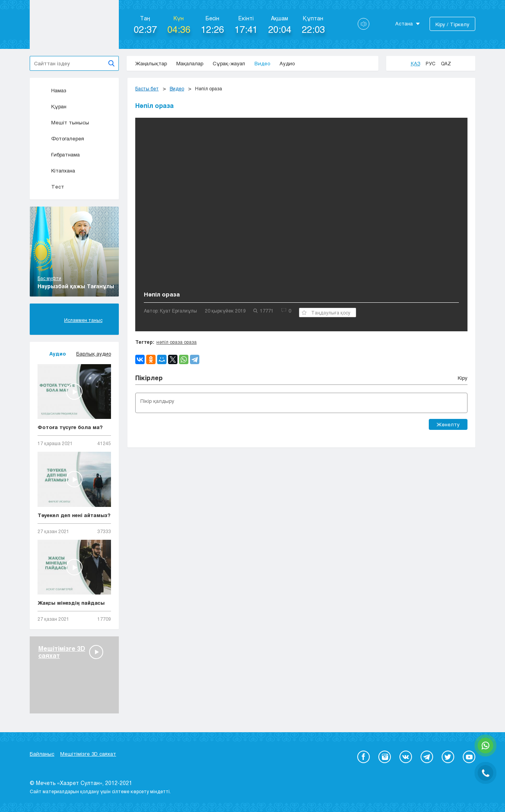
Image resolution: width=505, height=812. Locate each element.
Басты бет (147, 88)
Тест (51, 187)
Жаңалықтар (151, 63)
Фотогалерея (61, 138)
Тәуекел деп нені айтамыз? (74, 515)
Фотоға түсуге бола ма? (70, 427)
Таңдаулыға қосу (326, 313)
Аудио (287, 63)
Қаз (415, 63)
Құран (52, 106)
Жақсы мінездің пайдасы (71, 603)
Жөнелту (448, 424)
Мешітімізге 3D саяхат (88, 754)
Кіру (463, 378)
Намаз (52, 90)
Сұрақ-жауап (229, 63)
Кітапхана (56, 171)
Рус (431, 63)
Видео (262, 63)
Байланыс (42, 754)
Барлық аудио (94, 354)
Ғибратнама (59, 154)
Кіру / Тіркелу (452, 24)
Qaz (446, 63)
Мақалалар (190, 63)
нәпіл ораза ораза (176, 342)
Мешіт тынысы (63, 122)
